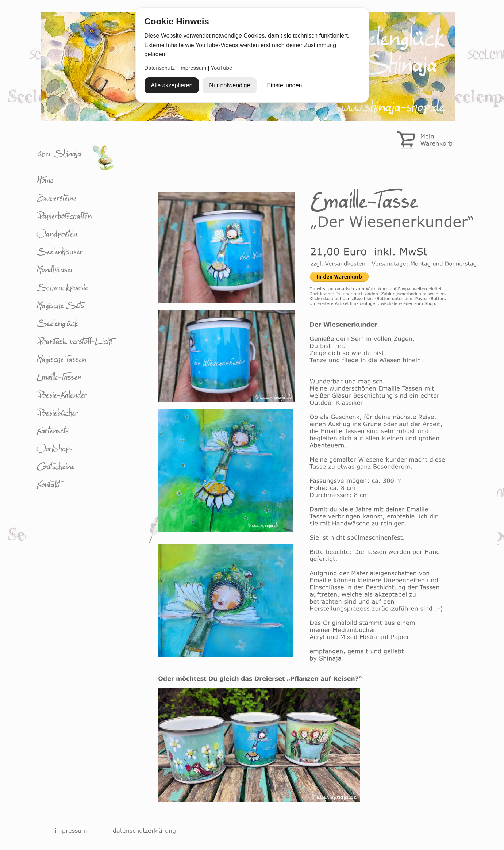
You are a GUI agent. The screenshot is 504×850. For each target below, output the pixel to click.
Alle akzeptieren (172, 85)
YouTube (221, 68)
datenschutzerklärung (144, 831)
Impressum (193, 68)
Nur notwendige (230, 85)
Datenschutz (160, 68)
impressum (71, 831)
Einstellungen (284, 85)
